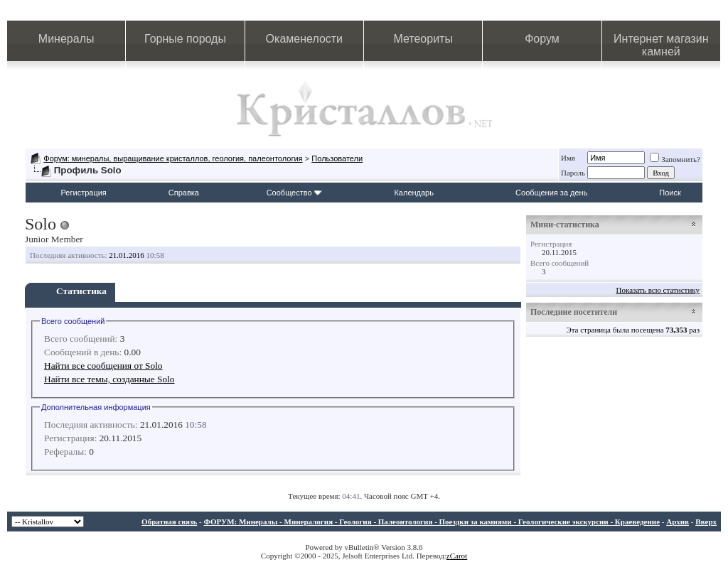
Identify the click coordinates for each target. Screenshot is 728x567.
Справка (184, 193)
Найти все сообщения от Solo (103, 366)
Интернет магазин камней (661, 45)
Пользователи (337, 158)
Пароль (573, 173)
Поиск (670, 193)
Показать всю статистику (658, 290)
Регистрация (84, 193)
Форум (542, 39)
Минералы (66, 39)
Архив (678, 522)
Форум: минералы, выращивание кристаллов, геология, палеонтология (173, 158)
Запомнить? (675, 159)
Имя (568, 158)
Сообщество (294, 193)
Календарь (414, 193)
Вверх (706, 522)
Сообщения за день (551, 193)
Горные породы (185, 39)
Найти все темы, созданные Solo (109, 379)
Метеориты (423, 39)
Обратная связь (169, 522)
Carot (459, 556)
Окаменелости (304, 39)
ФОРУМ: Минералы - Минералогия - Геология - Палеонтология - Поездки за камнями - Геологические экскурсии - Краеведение (432, 522)
